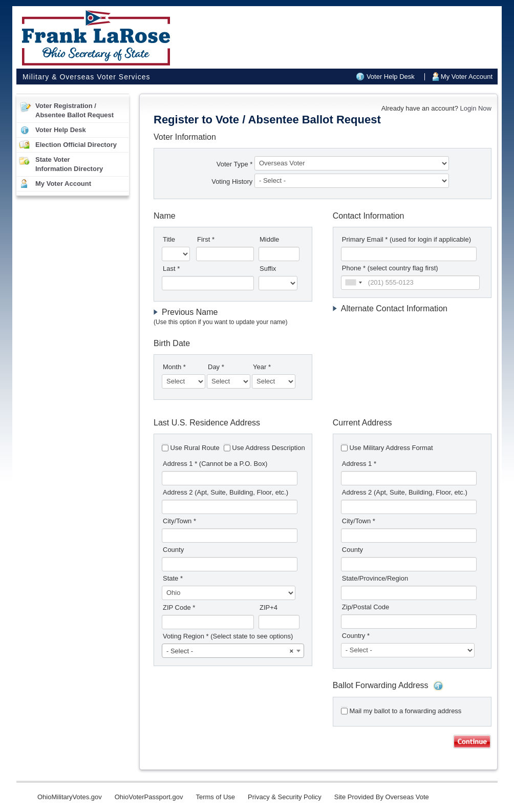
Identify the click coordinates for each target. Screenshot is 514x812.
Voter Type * (235, 164)
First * (206, 239)
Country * (356, 636)
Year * (262, 367)
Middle (269, 239)
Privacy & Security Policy (285, 797)
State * (173, 578)
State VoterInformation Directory (69, 164)
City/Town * (179, 521)
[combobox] (353, 283)
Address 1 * (215, 464)
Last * (171, 269)
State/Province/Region (375, 578)
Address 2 (226, 492)
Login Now (476, 108)
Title (169, 239)
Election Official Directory (76, 145)
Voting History (233, 181)
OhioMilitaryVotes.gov (70, 797)
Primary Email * (406, 239)
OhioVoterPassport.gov (149, 797)
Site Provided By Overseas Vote (382, 797)
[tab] (233, 317)
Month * (174, 367)
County (173, 550)
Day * (216, 367)
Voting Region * (228, 636)
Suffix (268, 269)
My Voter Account (467, 77)
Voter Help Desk (391, 77)
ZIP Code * (179, 607)
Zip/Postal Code (366, 607)
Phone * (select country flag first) (390, 268)
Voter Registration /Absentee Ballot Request (74, 110)
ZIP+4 (269, 607)
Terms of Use (215, 797)
